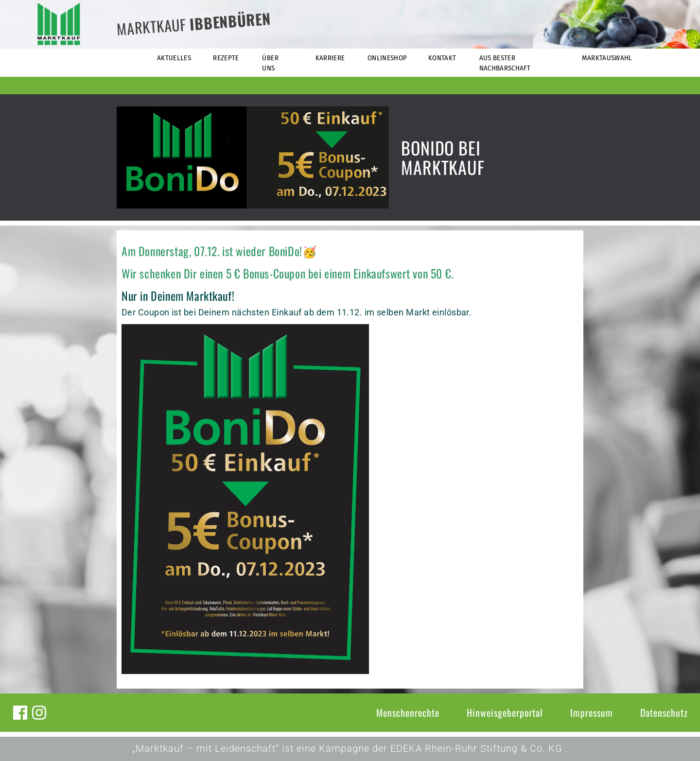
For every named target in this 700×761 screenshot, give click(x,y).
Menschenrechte (408, 712)
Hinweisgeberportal (505, 712)
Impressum (592, 712)
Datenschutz (664, 712)
